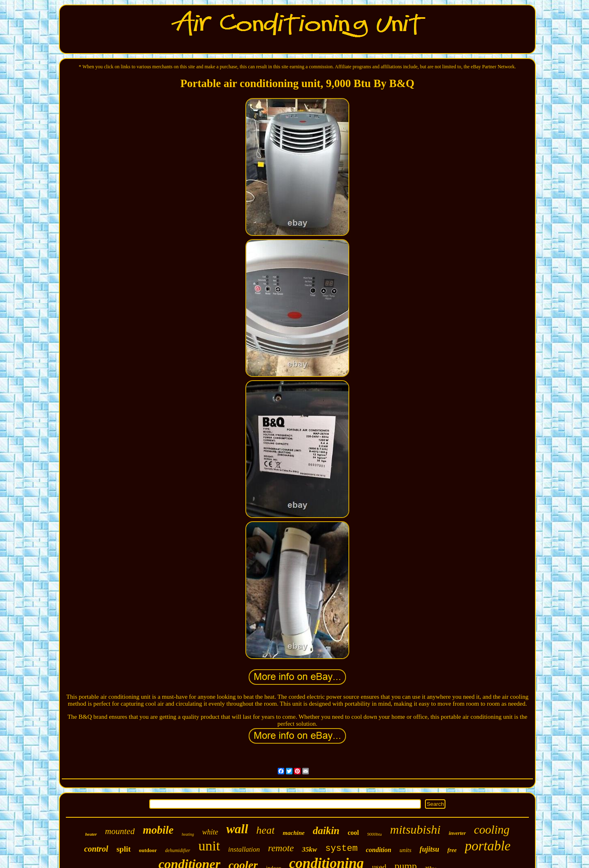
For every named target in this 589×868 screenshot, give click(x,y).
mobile (158, 830)
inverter (457, 833)
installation (244, 849)
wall (237, 829)
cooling (492, 830)
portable (488, 846)
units (406, 850)
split (124, 849)
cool (353, 833)
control (96, 849)
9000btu (375, 834)
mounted (120, 831)
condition (378, 850)
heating (188, 834)
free (452, 850)
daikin (326, 831)
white (210, 832)
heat (266, 830)
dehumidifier (178, 850)
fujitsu (429, 849)
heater (91, 834)
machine (293, 833)
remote (281, 848)
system (341, 849)
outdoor (148, 850)
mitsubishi (415, 829)
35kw (309, 849)
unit (209, 846)
